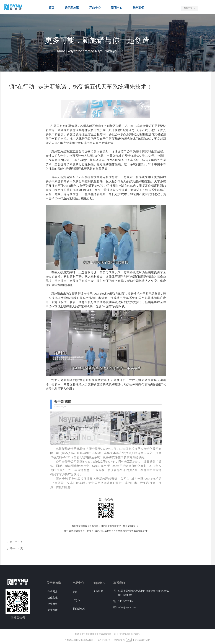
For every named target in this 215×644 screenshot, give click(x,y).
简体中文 (188, 8)
